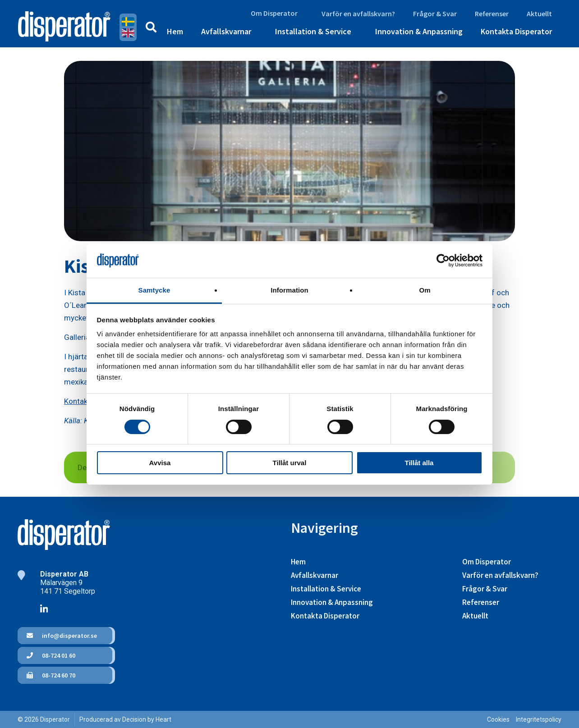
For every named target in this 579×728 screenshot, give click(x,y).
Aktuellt (539, 14)
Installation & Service (313, 31)
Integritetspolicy (539, 719)
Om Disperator (274, 13)
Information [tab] (289, 290)
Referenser (492, 14)
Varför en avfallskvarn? (358, 14)
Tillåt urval (290, 463)
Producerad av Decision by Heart (125, 719)
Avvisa (160, 463)
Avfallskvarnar (226, 31)
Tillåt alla (419, 463)
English (128, 33)
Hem (175, 31)
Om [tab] (425, 290)
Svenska (128, 22)
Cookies (498, 719)
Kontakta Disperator (516, 31)
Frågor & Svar (435, 14)
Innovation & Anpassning (419, 31)
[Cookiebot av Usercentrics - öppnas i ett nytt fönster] (443, 261)
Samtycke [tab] (154, 290)
